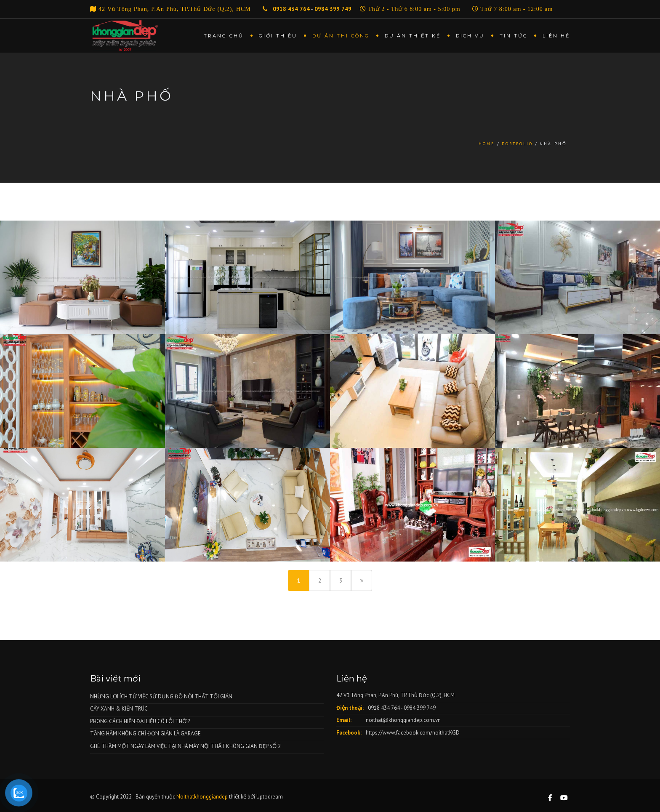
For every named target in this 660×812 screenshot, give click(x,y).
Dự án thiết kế (413, 36)
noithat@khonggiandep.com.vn (403, 720)
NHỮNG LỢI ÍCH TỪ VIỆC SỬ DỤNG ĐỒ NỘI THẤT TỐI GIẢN (161, 696)
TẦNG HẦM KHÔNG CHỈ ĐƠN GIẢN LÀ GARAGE (145, 733)
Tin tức (514, 36)
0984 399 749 (333, 9)
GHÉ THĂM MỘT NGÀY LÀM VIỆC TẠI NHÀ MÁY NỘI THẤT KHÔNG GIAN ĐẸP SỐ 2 (185, 746)
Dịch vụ (470, 36)
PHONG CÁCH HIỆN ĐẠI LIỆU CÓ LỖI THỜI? (140, 721)
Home (487, 144)
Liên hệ (556, 36)
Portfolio (517, 144)
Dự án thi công (341, 36)
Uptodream (270, 797)
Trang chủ (224, 36)
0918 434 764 (290, 9)
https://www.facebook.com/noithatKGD (413, 733)
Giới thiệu (278, 36)
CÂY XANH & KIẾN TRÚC (119, 709)
